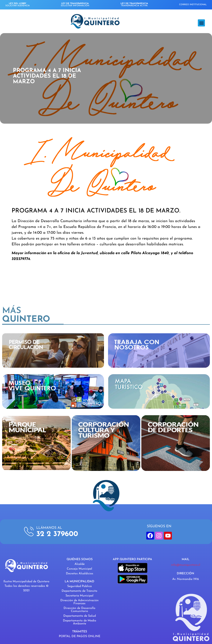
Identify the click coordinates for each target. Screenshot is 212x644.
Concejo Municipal (79, 569)
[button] (201, 23)
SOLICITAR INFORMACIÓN (75, 5)
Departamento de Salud (80, 616)
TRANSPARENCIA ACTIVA (134, 5)
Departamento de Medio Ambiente (80, 622)
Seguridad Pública (79, 586)
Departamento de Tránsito (79, 591)
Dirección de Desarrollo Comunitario (79, 610)
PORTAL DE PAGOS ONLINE (80, 636)
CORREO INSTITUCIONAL (193, 5)
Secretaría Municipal (79, 596)
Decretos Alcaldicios (80, 574)
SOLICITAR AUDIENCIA (18, 5)
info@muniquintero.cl (186, 565)
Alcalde (80, 564)
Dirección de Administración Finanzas (79, 602)
